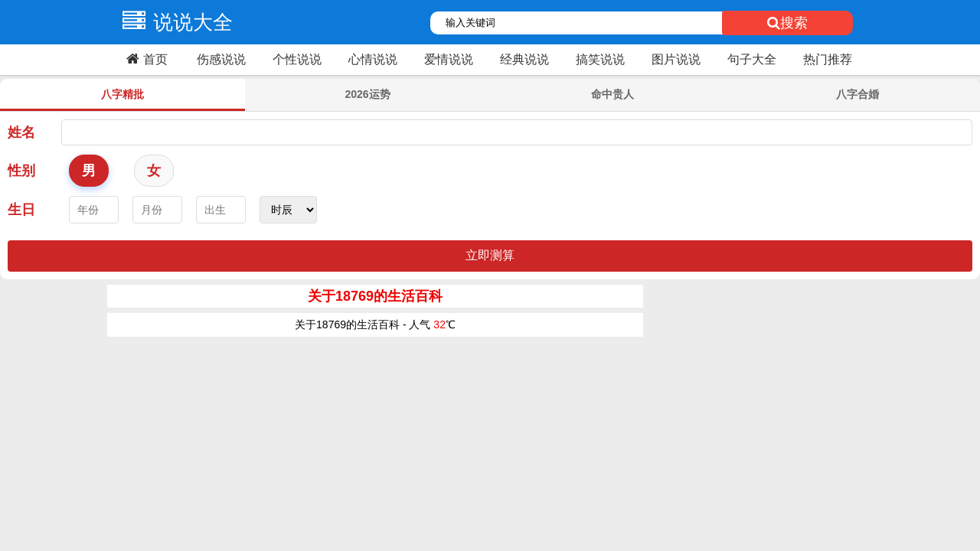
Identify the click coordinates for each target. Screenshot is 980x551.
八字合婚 (857, 94)
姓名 (21, 132)
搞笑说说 (600, 59)
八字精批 (122, 94)
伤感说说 (221, 59)
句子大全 (752, 59)
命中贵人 (612, 94)
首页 (145, 59)
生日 (21, 210)
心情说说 (373, 59)
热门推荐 (828, 59)
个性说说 (297, 59)
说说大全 (174, 22)
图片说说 (676, 59)
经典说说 (524, 59)
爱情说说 (449, 59)
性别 (21, 171)
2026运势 (367, 94)
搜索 (787, 23)
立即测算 (490, 255)
